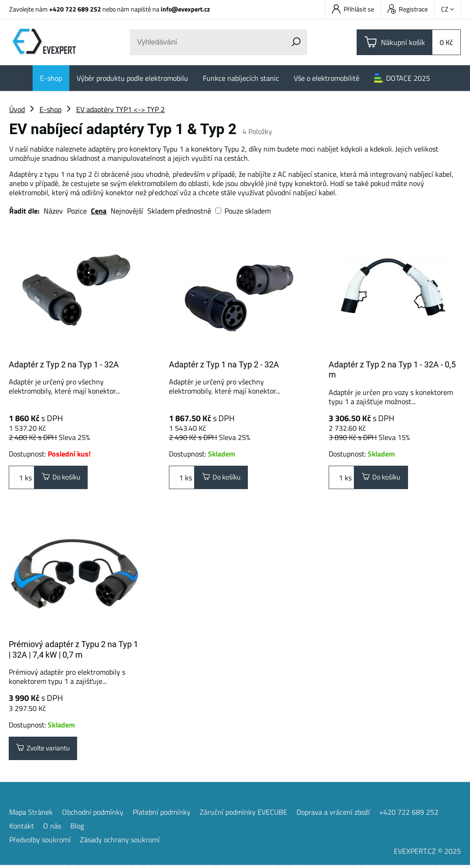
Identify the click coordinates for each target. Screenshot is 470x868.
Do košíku (63, 478)
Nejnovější (127, 211)
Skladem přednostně (179, 211)
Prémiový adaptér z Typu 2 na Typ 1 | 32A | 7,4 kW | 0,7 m (73, 651)
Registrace (408, 9)
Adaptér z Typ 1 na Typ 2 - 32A (224, 364)
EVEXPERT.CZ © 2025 (427, 854)
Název (53, 211)
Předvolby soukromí (40, 842)
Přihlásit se (353, 9)
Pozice (77, 211)
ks (22, 478)
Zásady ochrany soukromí (120, 842)
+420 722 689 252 (75, 9)
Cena (99, 211)
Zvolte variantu (47, 750)
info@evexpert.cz (185, 9)
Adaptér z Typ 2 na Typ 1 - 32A (64, 364)
